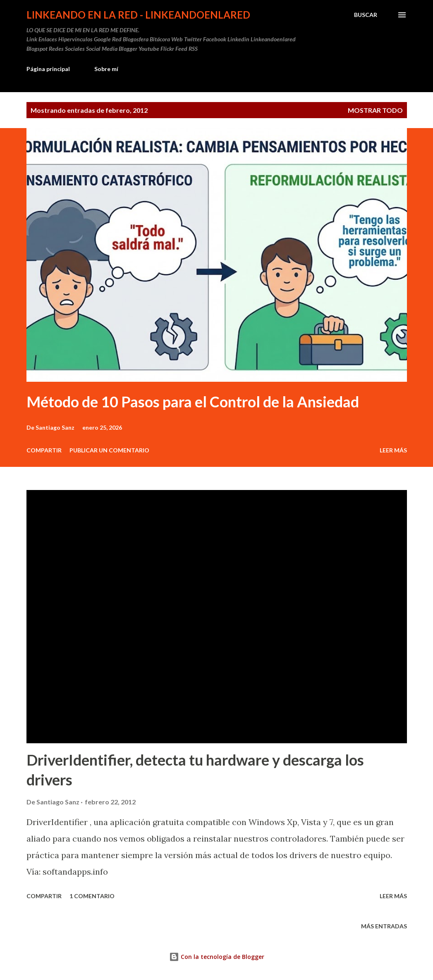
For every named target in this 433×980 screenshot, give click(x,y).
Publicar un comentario (109, 450)
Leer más (393, 450)
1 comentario (92, 896)
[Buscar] (366, 15)
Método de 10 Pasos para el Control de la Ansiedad (193, 402)
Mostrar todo (375, 110)
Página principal (48, 69)
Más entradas (384, 926)
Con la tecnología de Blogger (217, 957)
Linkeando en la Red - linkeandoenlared (138, 15)
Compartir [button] (44, 450)
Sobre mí (106, 69)
